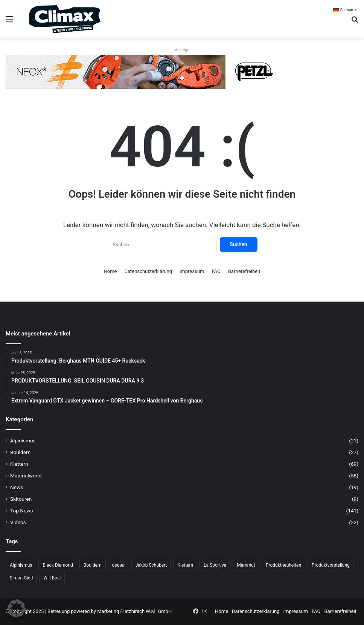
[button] (17, 608)
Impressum (192, 271)
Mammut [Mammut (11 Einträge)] (246, 565)
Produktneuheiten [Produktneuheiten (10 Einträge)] (283, 565)
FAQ (216, 271)
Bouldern (20, 452)
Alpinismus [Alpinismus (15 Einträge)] (21, 565)
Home (110, 271)
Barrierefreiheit (244, 271)
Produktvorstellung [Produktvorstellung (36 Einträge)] (331, 565)
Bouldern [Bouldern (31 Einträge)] (93, 565)
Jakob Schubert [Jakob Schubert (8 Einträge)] (151, 565)
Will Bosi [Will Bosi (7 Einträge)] (52, 578)
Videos (18, 522)
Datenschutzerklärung (148, 271)
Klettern (19, 464)
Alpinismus (23, 441)
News (17, 487)
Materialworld (26, 476)
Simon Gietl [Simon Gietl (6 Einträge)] (21, 578)
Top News (22, 511)
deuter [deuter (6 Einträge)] (119, 565)
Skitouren (21, 499)
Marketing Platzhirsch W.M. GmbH (134, 611)
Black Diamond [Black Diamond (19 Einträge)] (58, 565)
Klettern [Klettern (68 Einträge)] (185, 565)
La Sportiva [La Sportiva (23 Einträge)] (215, 565)
